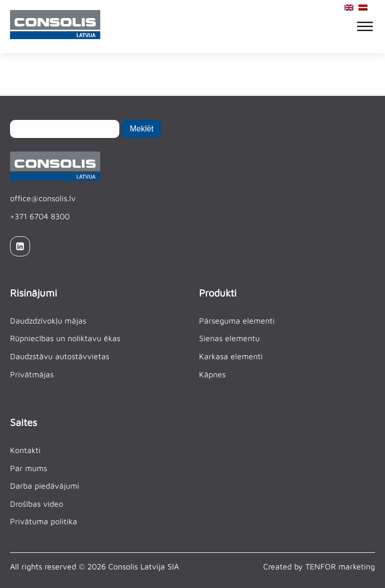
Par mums (29, 468)
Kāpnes (212, 374)
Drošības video (37, 504)
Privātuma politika (44, 521)
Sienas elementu (229, 338)
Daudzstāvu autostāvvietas (60, 356)
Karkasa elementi (231, 356)
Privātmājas (32, 374)
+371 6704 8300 (40, 216)
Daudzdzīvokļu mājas (48, 321)
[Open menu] (365, 27)
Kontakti (25, 450)
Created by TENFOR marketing (319, 566)
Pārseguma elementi (237, 321)
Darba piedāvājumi (45, 486)
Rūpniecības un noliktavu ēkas (65, 338)
